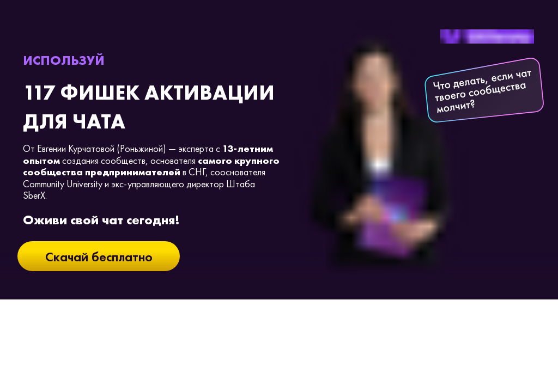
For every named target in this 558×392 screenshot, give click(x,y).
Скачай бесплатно (99, 257)
